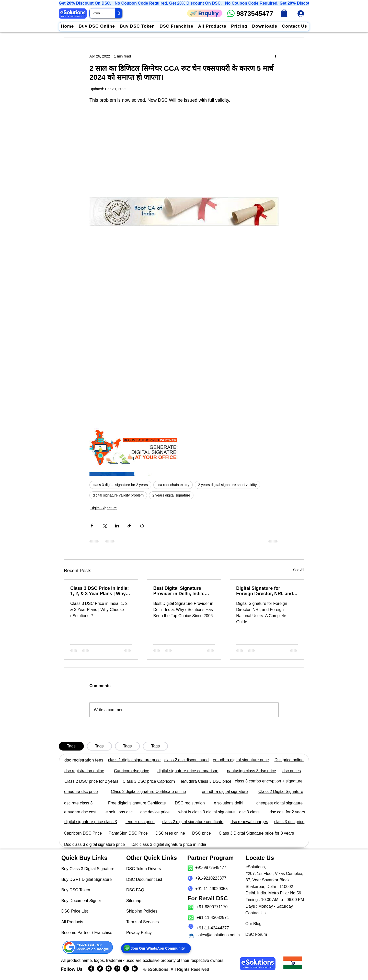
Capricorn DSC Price (83, 833)
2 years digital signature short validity (227, 485)
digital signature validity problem (118, 495)
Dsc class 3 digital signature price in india (169, 844)
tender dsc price (140, 822)
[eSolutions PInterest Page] (117, 969)
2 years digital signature (171, 495)
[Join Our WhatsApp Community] (156, 948)
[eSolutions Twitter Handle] (100, 969)
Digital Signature (104, 508)
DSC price (202, 833)
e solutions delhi (229, 803)
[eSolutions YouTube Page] (109, 969)
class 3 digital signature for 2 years (120, 485)
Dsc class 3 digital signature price (94, 844)
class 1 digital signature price (134, 760)
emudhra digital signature (225, 792)
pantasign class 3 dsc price (251, 771)
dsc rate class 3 (78, 803)
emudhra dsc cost (80, 812)
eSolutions (158, 969)
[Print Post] (142, 526)
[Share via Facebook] (92, 526)
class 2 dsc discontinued (186, 760)
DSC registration (190, 803)
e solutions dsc (119, 812)
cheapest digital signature (279, 803)
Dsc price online (289, 760)
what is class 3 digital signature (207, 812)
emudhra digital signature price (241, 760)
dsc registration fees (84, 760)
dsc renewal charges (249, 822)
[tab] (71, 746)
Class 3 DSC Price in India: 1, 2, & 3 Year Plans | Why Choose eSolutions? (100, 591)
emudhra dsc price (81, 792)
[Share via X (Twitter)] (104, 526)
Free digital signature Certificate (137, 803)
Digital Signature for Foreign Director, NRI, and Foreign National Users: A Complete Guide (264, 591)
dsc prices (292, 771)
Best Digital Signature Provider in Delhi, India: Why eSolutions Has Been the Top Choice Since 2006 (182, 591)
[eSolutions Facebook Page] (91, 969)
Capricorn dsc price (132, 771)
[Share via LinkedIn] (117, 526)
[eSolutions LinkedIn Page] (135, 969)
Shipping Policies (142, 911)
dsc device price (155, 812)
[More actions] (275, 56)
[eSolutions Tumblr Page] (126, 969)
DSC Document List (144, 879)
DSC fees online (170, 833)
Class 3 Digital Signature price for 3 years (256, 833)
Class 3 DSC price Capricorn (149, 781)
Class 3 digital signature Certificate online (148, 792)
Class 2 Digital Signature (281, 792)
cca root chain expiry (173, 485)
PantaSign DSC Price (128, 833)
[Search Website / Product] (98, 13)
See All (298, 570)
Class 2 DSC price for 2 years (91, 781)
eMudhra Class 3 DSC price (206, 781)
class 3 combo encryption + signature (269, 781)
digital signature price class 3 (91, 822)
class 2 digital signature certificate (193, 822)
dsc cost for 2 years (287, 812)
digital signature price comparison (188, 771)
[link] (284, 13)
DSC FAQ (135, 890)
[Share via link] (129, 526)
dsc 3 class (249, 812)
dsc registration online (84, 771)
